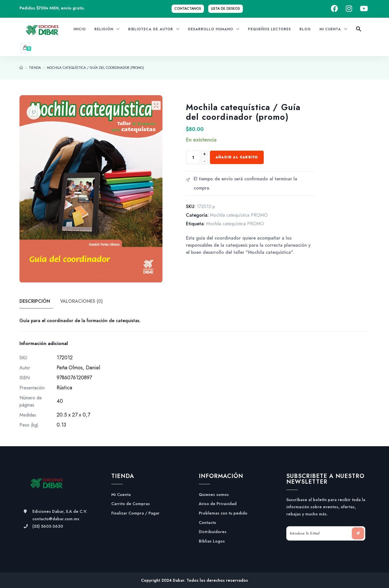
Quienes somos (214, 495)
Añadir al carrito (237, 157)
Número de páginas (31, 401)
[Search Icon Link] (359, 31)
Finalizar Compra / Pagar (135, 513)
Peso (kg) (29, 425)
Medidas (28, 415)
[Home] (21, 68)
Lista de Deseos (226, 9)
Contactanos (188, 9)
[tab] (39, 301)
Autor (25, 368)
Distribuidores (213, 532)
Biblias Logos (212, 541)
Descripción (35, 301)
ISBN (25, 378)
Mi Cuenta (121, 495)
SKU (23, 358)
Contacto (208, 523)
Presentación (32, 388)
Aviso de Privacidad (218, 504)
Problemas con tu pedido (223, 513)
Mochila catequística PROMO (239, 215)
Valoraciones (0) (82, 301)
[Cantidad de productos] (193, 157)
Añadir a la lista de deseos (34, 112)
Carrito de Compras (131, 504)
